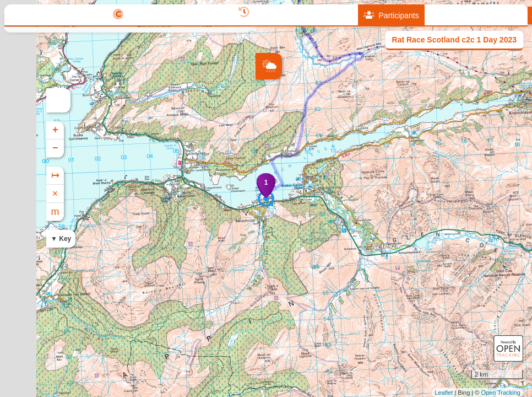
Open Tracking (501, 393)
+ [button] (265, 130)
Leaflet (444, 393)
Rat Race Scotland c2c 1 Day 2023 (454, 40)
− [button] (265, 148)
